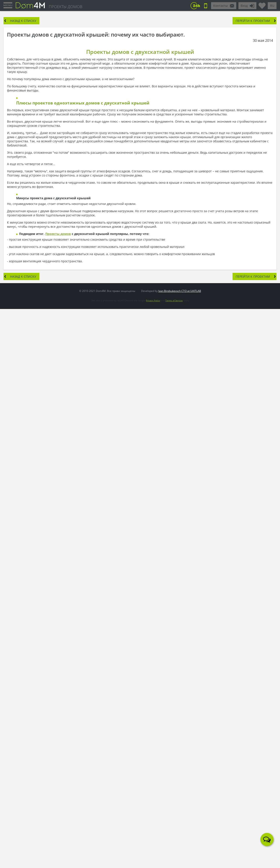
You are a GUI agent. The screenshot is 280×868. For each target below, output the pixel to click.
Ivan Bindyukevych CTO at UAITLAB (180, 291)
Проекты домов (58, 234)
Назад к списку (23, 21)
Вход (244, 6)
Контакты (220, 6)
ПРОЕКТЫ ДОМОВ (66, 7)
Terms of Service (174, 300)
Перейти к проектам (253, 21)
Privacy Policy (153, 300)
